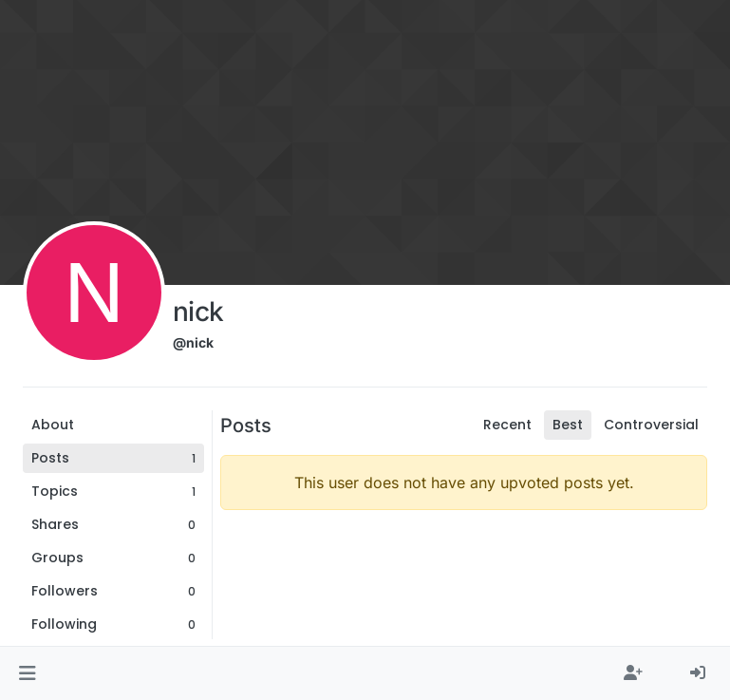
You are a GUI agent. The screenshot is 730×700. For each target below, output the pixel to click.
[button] (27, 673)
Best (568, 425)
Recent (507, 425)
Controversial (651, 425)
